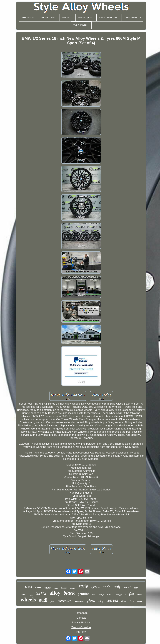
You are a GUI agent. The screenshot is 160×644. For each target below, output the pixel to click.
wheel (139, 595)
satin (31, 595)
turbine (64, 588)
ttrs (132, 601)
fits (131, 594)
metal (56, 588)
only (136, 588)
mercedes (65, 601)
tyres (96, 586)
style (83, 586)
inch (107, 587)
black (69, 593)
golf (117, 587)
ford (52, 601)
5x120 (28, 587)
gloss (91, 600)
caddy (48, 588)
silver (124, 601)
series (113, 600)
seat (94, 595)
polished (72, 588)
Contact (81, 618)
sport (127, 587)
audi (43, 600)
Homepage (81, 613)
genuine (84, 594)
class (38, 587)
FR (84, 632)
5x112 (41, 593)
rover (24, 594)
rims (110, 594)
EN (78, 632)
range (101, 594)
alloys (101, 601)
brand (139, 602)
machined (79, 602)
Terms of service (81, 627)
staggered (121, 594)
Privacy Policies (81, 623)
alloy (55, 593)
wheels (28, 600)
